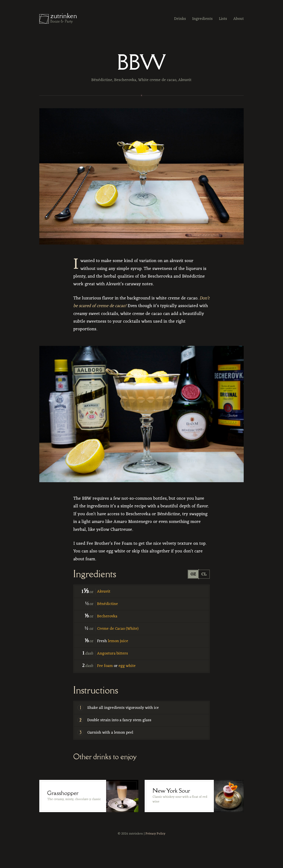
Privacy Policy (155, 834)
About (238, 19)
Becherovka (107, 616)
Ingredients (202, 19)
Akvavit (104, 592)
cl (204, 574)
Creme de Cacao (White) (118, 629)
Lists (223, 19)
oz (193, 574)
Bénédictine (108, 604)
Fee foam (105, 666)
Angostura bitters (113, 654)
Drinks (180, 19)
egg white (127, 666)
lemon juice (118, 641)
